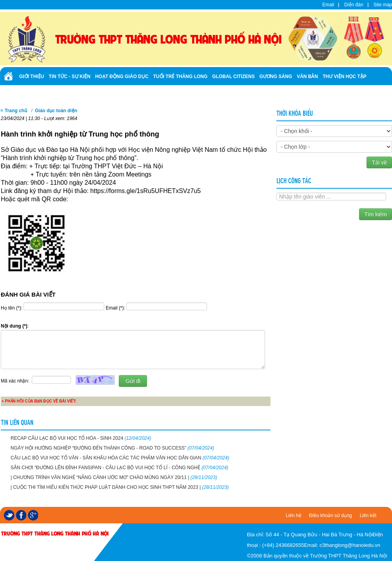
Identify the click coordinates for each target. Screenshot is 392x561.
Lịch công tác (294, 180)
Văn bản (307, 76)
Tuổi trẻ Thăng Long (181, 76)
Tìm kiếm (376, 214)
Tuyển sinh (33, 93)
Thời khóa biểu (295, 113)
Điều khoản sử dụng (331, 515)
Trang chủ (16, 111)
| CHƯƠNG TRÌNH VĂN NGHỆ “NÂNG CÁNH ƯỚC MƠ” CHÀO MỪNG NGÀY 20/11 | (114, 477)
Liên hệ (294, 515)
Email (328, 5)
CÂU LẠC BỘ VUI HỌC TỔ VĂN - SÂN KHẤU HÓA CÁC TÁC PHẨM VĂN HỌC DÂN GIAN (120, 458)
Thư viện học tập (345, 76)
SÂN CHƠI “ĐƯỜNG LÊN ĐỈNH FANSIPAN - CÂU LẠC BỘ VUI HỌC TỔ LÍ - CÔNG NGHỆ (119, 468)
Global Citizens (233, 76)
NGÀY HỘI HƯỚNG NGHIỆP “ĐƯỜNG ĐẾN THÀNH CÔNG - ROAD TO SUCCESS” (112, 448)
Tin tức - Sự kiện (69, 76)
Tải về (379, 162)
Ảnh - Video (66, 93)
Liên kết (368, 515)
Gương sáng (276, 76)
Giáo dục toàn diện (56, 111)
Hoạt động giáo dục (122, 76)
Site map (383, 5)
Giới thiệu (32, 76)
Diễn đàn (354, 5)
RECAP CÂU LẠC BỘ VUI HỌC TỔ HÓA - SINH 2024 (81, 438)
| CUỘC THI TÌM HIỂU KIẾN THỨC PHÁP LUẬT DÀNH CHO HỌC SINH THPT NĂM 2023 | (120, 487)
